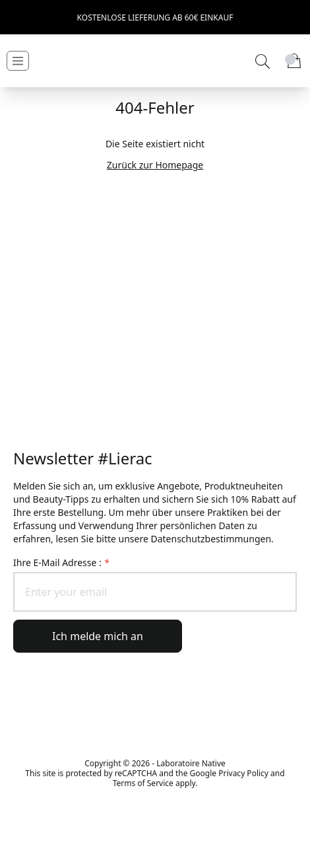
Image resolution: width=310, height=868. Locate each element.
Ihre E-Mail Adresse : (61, 562)
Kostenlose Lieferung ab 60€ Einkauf (155, 18)
